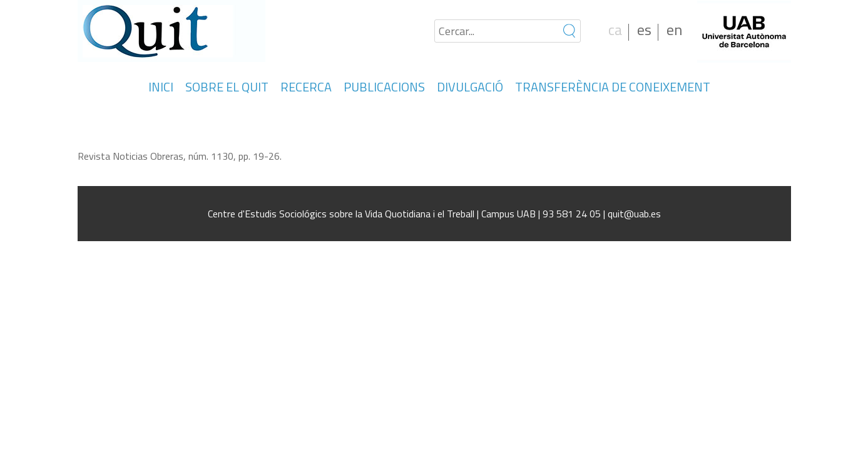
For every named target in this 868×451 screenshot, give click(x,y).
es (644, 29)
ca (615, 29)
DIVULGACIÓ (470, 87)
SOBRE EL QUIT (227, 87)
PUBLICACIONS (384, 87)
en (674, 29)
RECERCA (306, 87)
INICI (161, 87)
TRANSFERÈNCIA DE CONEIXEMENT (613, 87)
